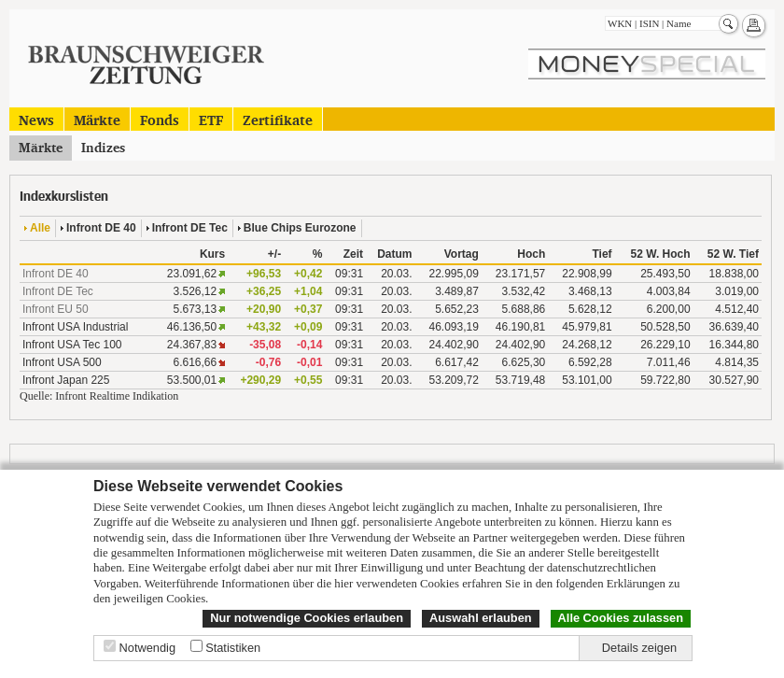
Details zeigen (639, 648)
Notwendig (147, 648)
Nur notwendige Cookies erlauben (307, 618)
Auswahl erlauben (481, 618)
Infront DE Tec (190, 228)
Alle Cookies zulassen (621, 618)
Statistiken (233, 648)
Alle (40, 228)
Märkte (97, 119)
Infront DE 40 (101, 228)
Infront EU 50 (56, 309)
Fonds (160, 119)
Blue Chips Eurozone (300, 228)
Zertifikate (278, 119)
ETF (211, 119)
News (36, 119)
